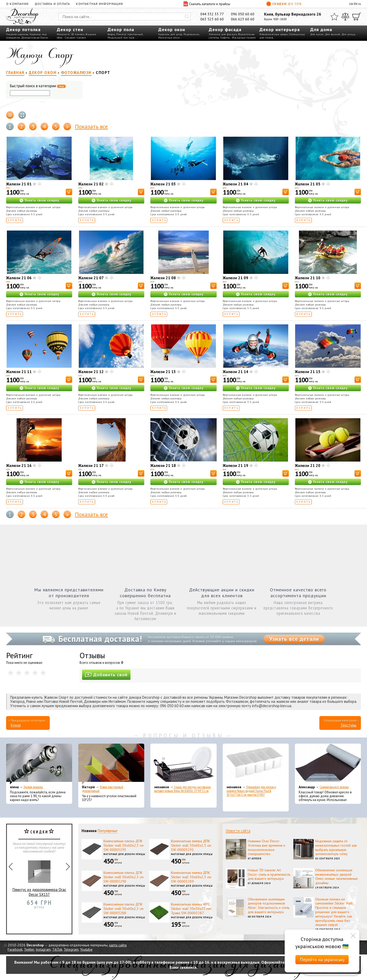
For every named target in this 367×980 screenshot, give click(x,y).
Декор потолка (23, 29)
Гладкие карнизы (17, 34)
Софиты (225, 38)
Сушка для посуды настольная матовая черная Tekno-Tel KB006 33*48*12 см (182, 789)
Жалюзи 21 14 (235, 372)
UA (351, 4)
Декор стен (70, 29)
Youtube (86, 949)
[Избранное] (334, 17)
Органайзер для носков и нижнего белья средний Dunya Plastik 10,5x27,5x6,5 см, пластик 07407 (251, 791)
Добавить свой (106, 675)
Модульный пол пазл (121, 38)
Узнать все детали (294, 639)
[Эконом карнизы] (39, 764)
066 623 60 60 (243, 19)
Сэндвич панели (75, 38)
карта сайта (118, 945)
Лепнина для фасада (223, 34)
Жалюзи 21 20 (308, 466)
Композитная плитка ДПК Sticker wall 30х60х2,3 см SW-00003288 (123, 909)
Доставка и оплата (52, 4)
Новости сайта (238, 831)
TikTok (57, 949)
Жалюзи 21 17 (91, 466)
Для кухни (317, 34)
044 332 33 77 (212, 14)
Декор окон (172, 29)
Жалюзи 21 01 (19, 184)
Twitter (29, 949)
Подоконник (191, 34)
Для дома (321, 29)
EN (356, 4)
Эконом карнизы (33, 787)
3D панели (78, 34)
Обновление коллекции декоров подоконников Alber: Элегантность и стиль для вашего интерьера (269, 906)
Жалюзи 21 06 (19, 278)
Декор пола (121, 29)
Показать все (91, 126)
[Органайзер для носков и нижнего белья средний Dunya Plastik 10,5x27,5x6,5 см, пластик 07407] (256, 764)
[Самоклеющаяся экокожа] (328, 764)
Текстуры (348, 725)
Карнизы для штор (170, 34)
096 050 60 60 (243, 14)
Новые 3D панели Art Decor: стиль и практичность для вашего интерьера (269, 874)
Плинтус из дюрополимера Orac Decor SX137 (39, 876)
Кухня (16, 725)
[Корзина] (357, 17)
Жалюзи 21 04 (235, 184)
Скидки (284, 4)
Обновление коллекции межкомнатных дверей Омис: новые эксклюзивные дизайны (337, 876)
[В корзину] (69, 192)
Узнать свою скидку (42, 200)
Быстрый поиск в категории (38, 86)
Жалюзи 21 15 (308, 372)
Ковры (111, 34)
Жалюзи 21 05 (308, 184)
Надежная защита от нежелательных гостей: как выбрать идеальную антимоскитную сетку (336, 847)
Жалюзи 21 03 (163, 184)
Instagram (43, 949)
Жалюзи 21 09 (235, 278)
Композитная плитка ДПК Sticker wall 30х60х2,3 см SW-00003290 (123, 877)
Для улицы (349, 34)
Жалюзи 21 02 (91, 184)
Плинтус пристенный (129, 34)
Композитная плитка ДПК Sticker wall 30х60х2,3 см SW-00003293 (123, 845)
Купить (15, 220)
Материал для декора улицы (124, 854)
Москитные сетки (169, 38)
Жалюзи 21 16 (19, 466)
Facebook (15, 949)
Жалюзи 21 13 (163, 372)
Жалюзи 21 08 (163, 278)
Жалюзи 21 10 (308, 278)
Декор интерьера (280, 29)
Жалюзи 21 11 (19, 372)
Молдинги (63, 34)
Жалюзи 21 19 (235, 466)
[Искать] (187, 17)
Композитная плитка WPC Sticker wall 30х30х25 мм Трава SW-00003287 (191, 909)
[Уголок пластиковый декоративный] (111, 764)
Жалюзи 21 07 (91, 278)
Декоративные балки (35, 38)
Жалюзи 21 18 (163, 466)
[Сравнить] (345, 17)
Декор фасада (225, 29)
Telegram (71, 949)
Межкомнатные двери (274, 34)
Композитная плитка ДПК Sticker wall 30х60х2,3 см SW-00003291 (191, 845)
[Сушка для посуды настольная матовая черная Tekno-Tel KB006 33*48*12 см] (183, 764)
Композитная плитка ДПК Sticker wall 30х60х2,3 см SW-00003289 (191, 877)
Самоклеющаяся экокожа (334, 787)
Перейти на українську (322, 959)
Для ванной (333, 34)
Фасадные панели (244, 38)
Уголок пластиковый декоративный (103, 789)
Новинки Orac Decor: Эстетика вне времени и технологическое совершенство (266, 847)
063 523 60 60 (212, 19)
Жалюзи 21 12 (91, 372)
